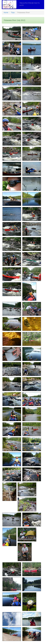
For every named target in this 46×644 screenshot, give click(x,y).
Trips (13, 12)
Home (6, 12)
